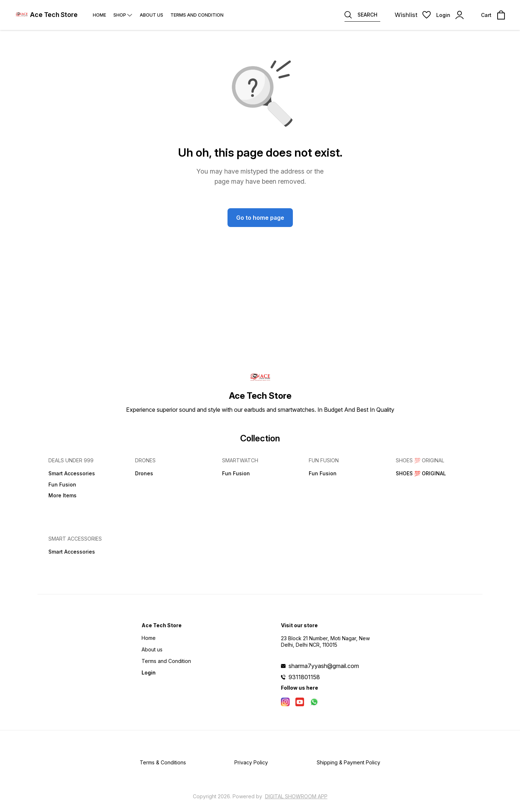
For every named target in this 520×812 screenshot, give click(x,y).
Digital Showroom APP (296, 796)
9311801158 (304, 677)
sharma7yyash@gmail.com (324, 666)
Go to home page (260, 218)
